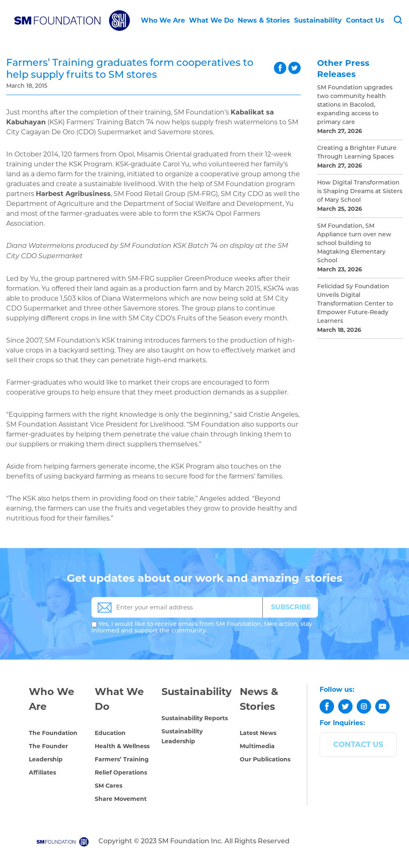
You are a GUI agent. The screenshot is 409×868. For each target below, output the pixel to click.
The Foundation (53, 733)
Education (110, 733)
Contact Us (365, 20)
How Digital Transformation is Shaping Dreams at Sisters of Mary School (360, 192)
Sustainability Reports (195, 718)
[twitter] (345, 706)
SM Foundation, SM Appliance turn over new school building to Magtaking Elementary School (354, 244)
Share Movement (121, 799)
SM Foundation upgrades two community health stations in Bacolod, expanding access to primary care (355, 105)
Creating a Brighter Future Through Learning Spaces (357, 153)
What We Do (211, 20)
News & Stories (264, 20)
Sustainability (318, 20)
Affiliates (42, 772)
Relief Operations (121, 772)
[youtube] (382, 706)
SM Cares (109, 786)
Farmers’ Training (122, 759)
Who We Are (163, 20)
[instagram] (364, 706)
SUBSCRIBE (291, 607)
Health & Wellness (122, 746)
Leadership (46, 759)
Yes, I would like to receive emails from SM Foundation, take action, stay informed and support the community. (202, 628)
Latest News (258, 733)
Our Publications (265, 759)
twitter (294, 68)
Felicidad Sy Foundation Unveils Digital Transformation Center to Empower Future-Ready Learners (355, 304)
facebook (280, 68)
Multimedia (257, 746)
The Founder (48, 746)
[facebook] (327, 706)
